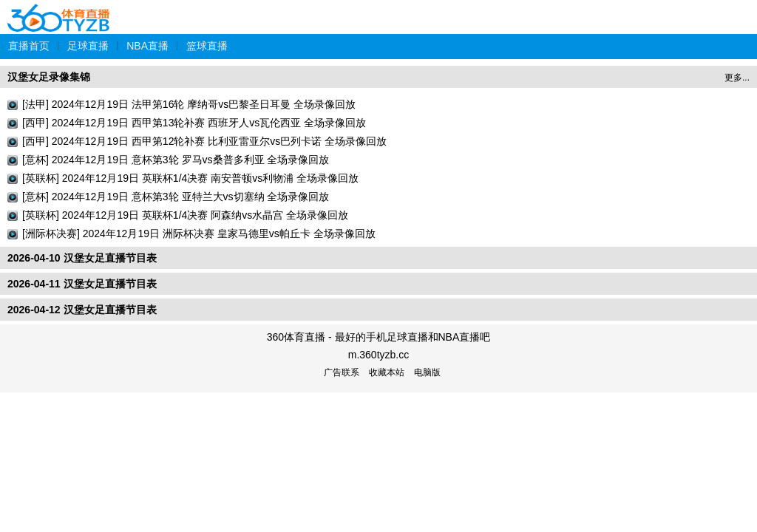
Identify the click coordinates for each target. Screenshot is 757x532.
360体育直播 (59, 10)
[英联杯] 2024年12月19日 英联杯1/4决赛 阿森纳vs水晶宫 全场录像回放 (185, 215)
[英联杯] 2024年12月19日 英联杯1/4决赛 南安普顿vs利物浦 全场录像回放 (190, 178)
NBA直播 (147, 46)
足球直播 (88, 46)
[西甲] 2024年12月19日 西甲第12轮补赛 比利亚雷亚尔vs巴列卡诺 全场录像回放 (204, 141)
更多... (737, 78)
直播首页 (29, 46)
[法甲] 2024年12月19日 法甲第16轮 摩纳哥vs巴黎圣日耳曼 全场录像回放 (189, 104)
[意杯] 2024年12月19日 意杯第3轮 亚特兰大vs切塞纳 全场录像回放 (176, 197)
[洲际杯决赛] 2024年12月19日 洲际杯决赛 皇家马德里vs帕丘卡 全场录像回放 (199, 233)
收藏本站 (387, 372)
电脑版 (427, 372)
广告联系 (342, 372)
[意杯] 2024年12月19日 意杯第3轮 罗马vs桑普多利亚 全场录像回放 (176, 160)
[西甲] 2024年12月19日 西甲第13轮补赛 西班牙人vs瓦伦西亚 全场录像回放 (194, 123)
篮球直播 (207, 46)
